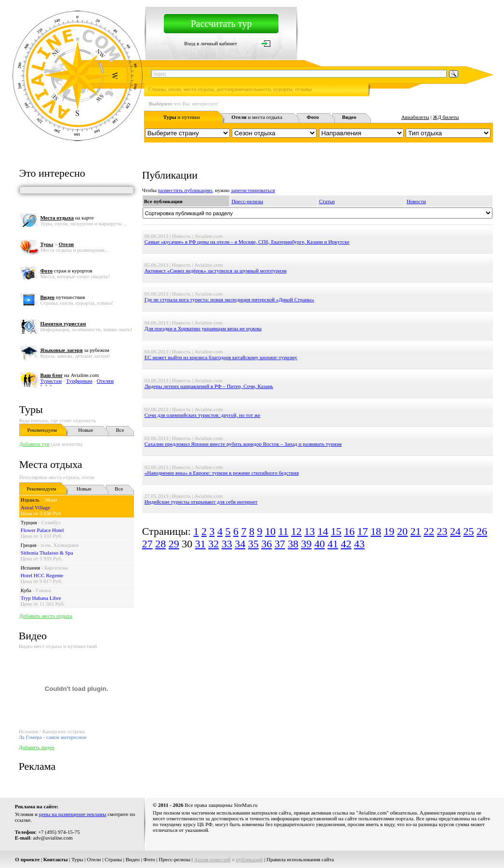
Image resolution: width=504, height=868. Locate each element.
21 (416, 531)
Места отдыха (51, 464)
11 (283, 531)
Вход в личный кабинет (211, 43)
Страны (113, 859)
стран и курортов (66, 271)
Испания (30, 568)
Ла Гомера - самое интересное (53, 737)
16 (349, 531)
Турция (29, 522)
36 (266, 544)
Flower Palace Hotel (42, 530)
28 (160, 544)
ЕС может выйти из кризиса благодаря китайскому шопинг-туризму (221, 357)
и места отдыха (257, 117)
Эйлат (51, 500)
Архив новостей (212, 859)
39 (306, 544)
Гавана (43, 590)
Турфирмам (79, 381)
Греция (29, 545)
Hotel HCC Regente (42, 575)
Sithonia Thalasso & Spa (47, 553)
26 (482, 531)
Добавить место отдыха (46, 616)
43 (359, 544)
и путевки (182, 117)
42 (346, 544)
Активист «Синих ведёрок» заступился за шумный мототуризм (216, 271)
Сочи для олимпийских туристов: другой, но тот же (203, 415)
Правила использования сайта (300, 859)
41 (333, 544)
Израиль (30, 500)
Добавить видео (37, 747)
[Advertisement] (318, 584)
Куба (26, 590)
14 (323, 531)
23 (442, 531)
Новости (416, 201)
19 (389, 531)
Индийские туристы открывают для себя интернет (201, 502)
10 (270, 531)
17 (363, 531)
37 (280, 544)
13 (310, 531)
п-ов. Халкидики (60, 545)
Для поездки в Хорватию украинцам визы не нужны (203, 328)
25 (469, 531)
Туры (31, 409)
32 (213, 544)
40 (319, 544)
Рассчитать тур (221, 24)
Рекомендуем (42, 430)
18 (376, 531)
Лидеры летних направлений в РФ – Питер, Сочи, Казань (209, 386)
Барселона (56, 568)
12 (296, 531)
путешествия (62, 297)
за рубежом (74, 350)
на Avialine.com (69, 375)
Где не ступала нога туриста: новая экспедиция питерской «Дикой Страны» (229, 299)
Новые (86, 430)
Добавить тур (34, 444)
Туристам (51, 381)
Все (120, 430)
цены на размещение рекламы (73, 814)
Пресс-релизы (247, 201)
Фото (149, 859)
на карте (67, 218)
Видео (133, 859)
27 (147, 544)
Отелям (105, 381)
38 (293, 544)
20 (402, 531)
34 (240, 544)
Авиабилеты (415, 117)
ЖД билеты (446, 117)
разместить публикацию (185, 190)
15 (336, 531)
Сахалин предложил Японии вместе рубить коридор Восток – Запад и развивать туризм (243, 444)
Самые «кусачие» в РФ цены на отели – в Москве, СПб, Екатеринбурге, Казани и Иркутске (247, 242)
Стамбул (51, 522)
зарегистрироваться (253, 190)
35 (253, 544)
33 (227, 544)
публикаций (250, 859)
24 (455, 531)
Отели (94, 859)
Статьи (327, 201)
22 (429, 531)
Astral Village (35, 507)
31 (200, 544)
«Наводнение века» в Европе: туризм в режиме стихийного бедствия (222, 473)
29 (174, 544)
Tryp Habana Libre (41, 598)
